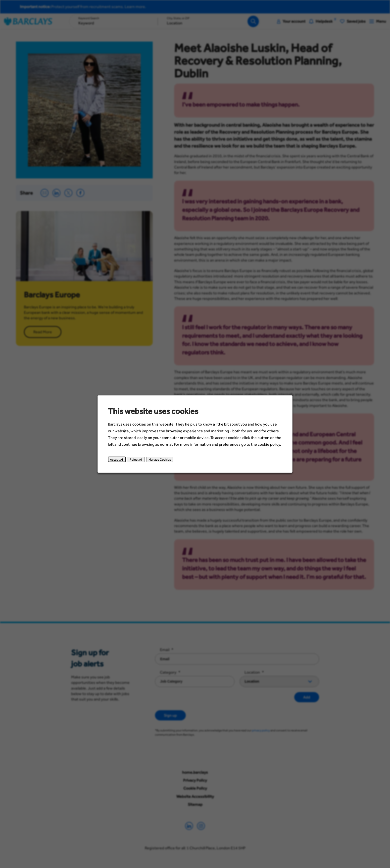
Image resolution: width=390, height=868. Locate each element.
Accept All (117, 459)
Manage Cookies (160, 459)
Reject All (136, 459)
